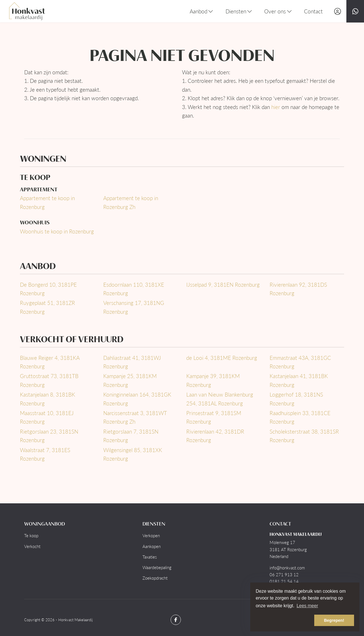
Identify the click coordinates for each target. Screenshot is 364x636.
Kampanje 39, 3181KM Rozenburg (213, 380)
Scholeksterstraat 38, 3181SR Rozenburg (304, 436)
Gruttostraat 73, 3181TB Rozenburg (49, 380)
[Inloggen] (338, 11)
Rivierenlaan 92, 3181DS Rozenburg (298, 289)
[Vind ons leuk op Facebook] (176, 620)
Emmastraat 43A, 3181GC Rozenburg (300, 362)
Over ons (278, 11)
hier (276, 107)
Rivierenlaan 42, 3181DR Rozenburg (215, 436)
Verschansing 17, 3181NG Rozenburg (134, 307)
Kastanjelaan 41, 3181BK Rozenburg (299, 380)
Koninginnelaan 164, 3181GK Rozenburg (137, 399)
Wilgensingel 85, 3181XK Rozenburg (133, 454)
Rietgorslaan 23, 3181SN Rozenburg (49, 436)
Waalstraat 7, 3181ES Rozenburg (45, 454)
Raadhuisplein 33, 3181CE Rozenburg (300, 417)
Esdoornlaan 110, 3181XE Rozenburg (134, 289)
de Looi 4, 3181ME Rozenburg (222, 358)
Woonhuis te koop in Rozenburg (57, 231)
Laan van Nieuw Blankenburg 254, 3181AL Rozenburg (220, 399)
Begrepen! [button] (334, 620)
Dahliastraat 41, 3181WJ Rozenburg (132, 362)
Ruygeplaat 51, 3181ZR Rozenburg (47, 307)
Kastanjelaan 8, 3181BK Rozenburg (47, 399)
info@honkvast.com (287, 568)
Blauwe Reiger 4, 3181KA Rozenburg (50, 362)
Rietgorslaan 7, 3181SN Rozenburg (131, 436)
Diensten (239, 11)
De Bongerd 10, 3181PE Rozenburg (48, 289)
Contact (313, 11)
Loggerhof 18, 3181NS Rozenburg (296, 399)
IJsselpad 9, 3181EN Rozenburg (223, 285)
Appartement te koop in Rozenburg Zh (131, 202)
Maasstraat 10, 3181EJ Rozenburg (47, 417)
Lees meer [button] (307, 606)
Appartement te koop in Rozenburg (47, 202)
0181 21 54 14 (284, 581)
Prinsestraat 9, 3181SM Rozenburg (214, 417)
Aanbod (202, 11)
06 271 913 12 (284, 575)
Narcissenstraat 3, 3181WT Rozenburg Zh (135, 417)
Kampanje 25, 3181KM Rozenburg (130, 380)
